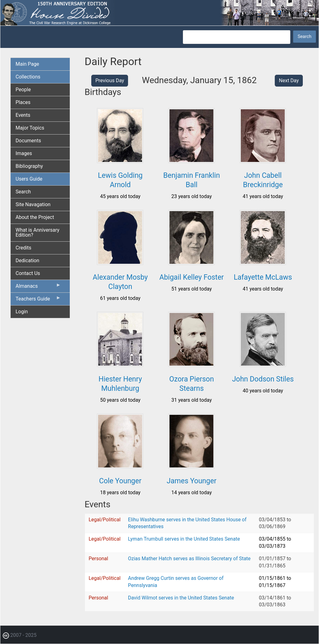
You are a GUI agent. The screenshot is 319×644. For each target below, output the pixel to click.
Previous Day (110, 80)
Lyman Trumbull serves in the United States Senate (184, 539)
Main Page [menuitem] (27, 64)
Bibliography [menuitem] (29, 166)
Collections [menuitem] (28, 77)
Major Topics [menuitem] (30, 128)
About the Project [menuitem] (35, 217)
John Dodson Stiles (263, 379)
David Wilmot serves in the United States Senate (181, 598)
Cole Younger (120, 481)
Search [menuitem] (23, 192)
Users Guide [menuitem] (29, 179)
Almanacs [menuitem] (38, 287)
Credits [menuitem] (24, 248)
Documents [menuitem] (28, 141)
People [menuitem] (23, 90)
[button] (120, 161)
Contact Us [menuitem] (28, 273)
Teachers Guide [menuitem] (38, 300)
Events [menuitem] (23, 115)
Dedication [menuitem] (27, 260)
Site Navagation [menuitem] (33, 204)
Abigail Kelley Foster (191, 277)
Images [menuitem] (24, 153)
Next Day (289, 80)
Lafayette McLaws (263, 277)
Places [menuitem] (23, 102)
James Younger (192, 481)
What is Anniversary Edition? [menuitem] (38, 232)
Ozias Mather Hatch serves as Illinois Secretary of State (189, 559)
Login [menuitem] (22, 312)
